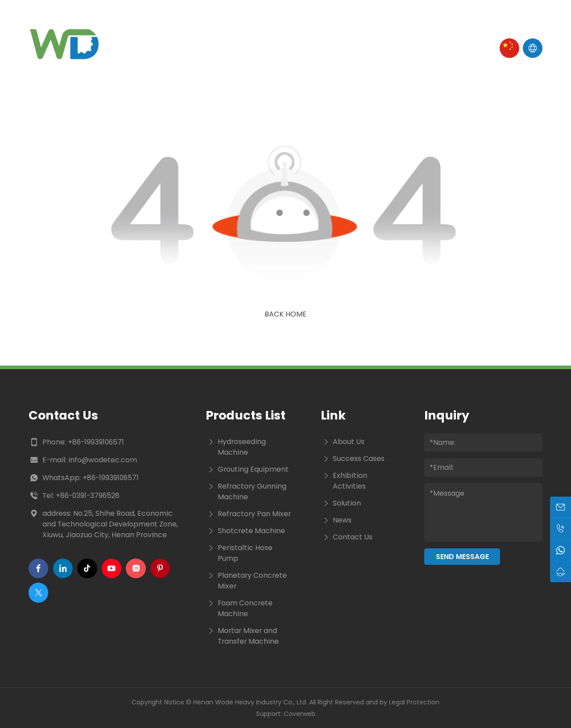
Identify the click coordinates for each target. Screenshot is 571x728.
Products (257, 48)
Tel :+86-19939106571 (181, 11)
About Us (203, 48)
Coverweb (300, 714)
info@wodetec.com (103, 460)
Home (157, 48)
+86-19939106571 (96, 442)
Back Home (285, 314)
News (304, 48)
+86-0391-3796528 (88, 496)
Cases (342, 48)
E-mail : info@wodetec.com (79, 11)
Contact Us (395, 48)
